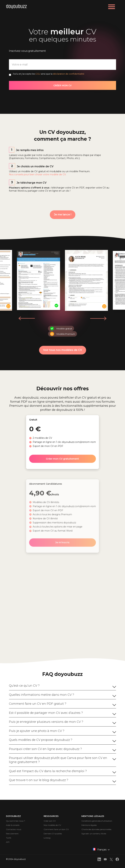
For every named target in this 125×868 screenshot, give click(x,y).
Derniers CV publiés (53, 834)
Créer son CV (50, 821)
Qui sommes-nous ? (16, 821)
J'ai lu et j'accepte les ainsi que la (49, 74)
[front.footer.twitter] (111, 860)
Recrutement (12, 834)
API (8, 842)
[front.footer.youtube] (105, 860)
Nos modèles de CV (52, 825)
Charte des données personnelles (96, 829)
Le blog (47, 838)
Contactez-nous (14, 829)
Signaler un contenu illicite (94, 834)
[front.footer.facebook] (117, 860)
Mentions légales (89, 825)
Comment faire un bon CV (56, 829)
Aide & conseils (13, 825)
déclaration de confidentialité (69, 74)
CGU (38, 74)
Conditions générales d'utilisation (97, 821)
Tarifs (9, 838)
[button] (98, 318)
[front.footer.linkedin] (99, 860)
